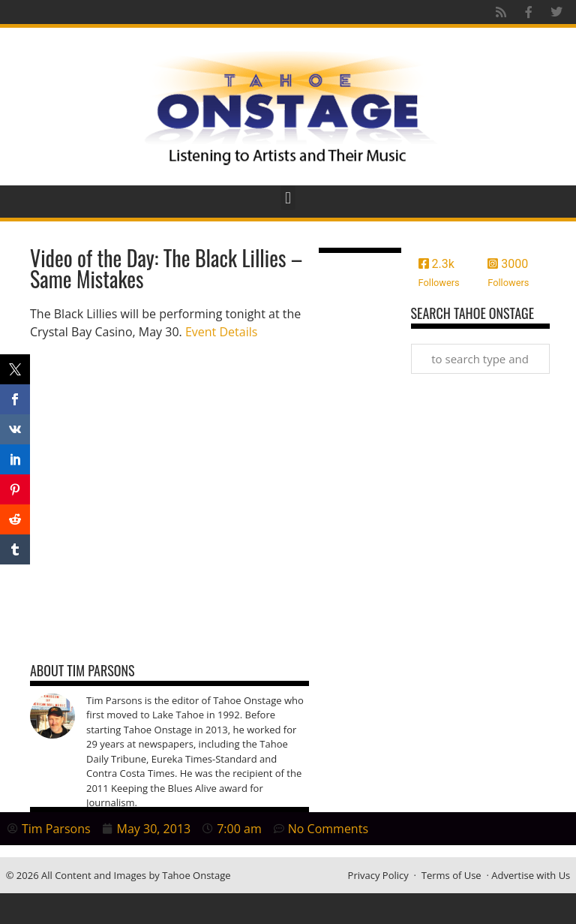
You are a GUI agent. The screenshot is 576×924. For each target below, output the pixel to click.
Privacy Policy (378, 875)
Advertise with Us (531, 875)
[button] (288, 198)
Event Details (221, 332)
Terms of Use (451, 875)
